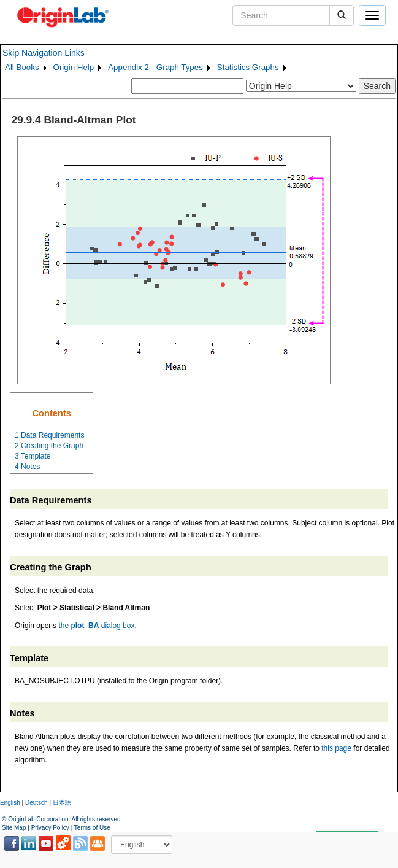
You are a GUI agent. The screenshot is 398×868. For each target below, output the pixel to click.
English (10, 803)
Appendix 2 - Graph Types (155, 67)
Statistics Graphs (248, 67)
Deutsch (36, 803)
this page (336, 748)
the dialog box (96, 626)
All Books (22, 67)
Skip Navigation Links (44, 53)
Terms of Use (92, 828)
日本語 (62, 803)
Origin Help (74, 67)
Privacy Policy (50, 828)
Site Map (14, 828)
